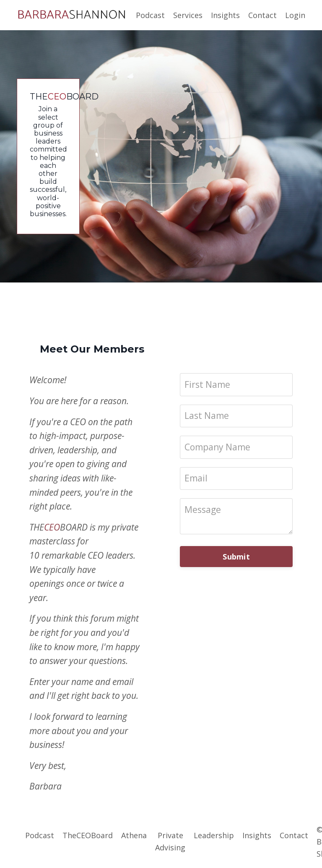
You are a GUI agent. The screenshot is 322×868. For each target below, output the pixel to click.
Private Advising (170, 841)
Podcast (150, 15)
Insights (225, 15)
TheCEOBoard (88, 835)
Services (188, 15)
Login (295, 15)
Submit (236, 557)
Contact (262, 15)
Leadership (214, 835)
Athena (134, 835)
